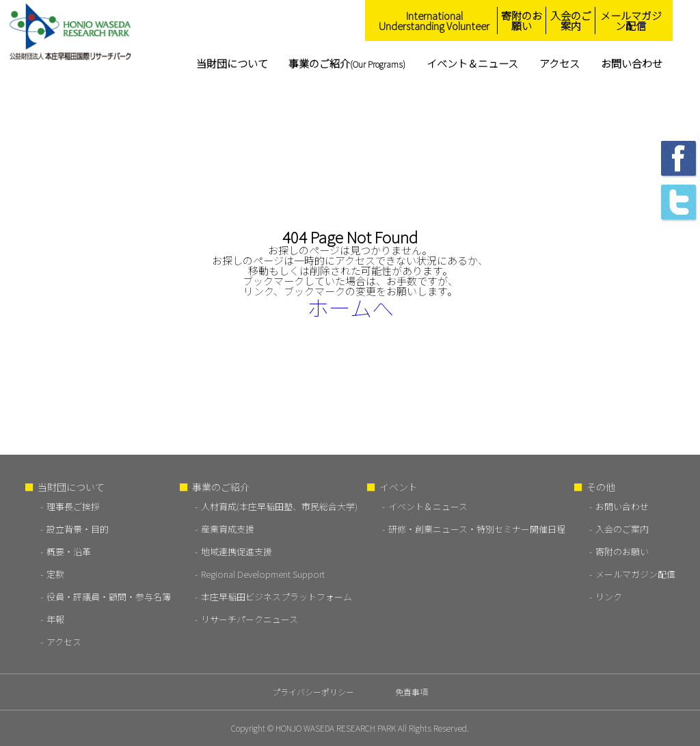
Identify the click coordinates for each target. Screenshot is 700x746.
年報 (55, 619)
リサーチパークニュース (250, 619)
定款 (55, 574)
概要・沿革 (69, 551)
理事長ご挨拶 (73, 506)
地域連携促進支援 (237, 551)
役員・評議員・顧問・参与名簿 (109, 597)
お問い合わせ (632, 63)
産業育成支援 (228, 529)
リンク (609, 597)
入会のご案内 (571, 21)
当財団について (232, 63)
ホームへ (350, 307)
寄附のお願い (522, 21)
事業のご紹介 (347, 63)
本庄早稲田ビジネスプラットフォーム (277, 597)
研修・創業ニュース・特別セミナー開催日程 (477, 529)
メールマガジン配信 (631, 21)
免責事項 (412, 692)
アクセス (560, 63)
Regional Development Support (263, 574)
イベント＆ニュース (472, 63)
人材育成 (279, 506)
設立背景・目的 (78, 529)
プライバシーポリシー (313, 692)
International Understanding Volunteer (434, 21)
